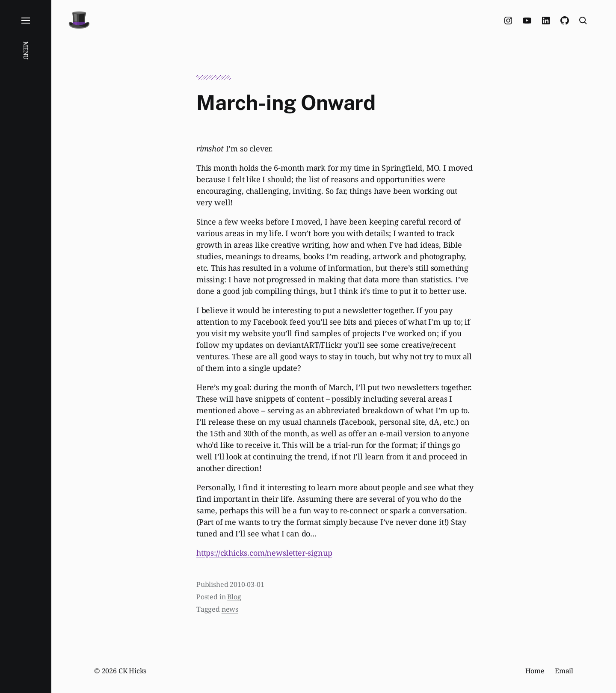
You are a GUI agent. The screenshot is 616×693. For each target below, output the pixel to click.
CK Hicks (133, 671)
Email (564, 671)
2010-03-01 (247, 584)
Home (535, 671)
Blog (234, 597)
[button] (26, 346)
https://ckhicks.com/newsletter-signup (264, 553)
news (230, 609)
